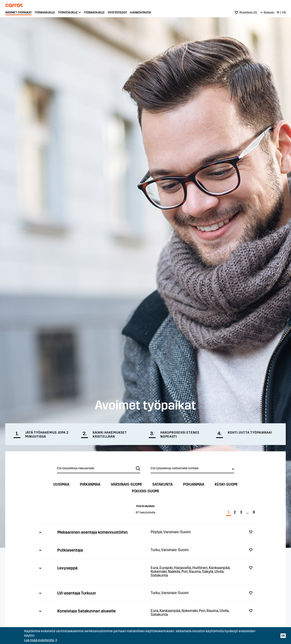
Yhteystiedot (117, 13)
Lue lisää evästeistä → (41, 640)
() (246, 13)
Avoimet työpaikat (18, 13)
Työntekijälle (68, 13)
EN (284, 13)
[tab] (145, 532)
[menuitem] (18, 13)
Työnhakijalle (45, 13)
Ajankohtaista (141, 13)
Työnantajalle (94, 13)
